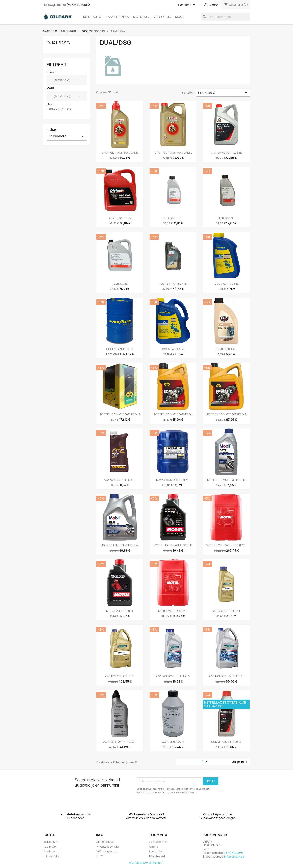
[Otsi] (226, 17)
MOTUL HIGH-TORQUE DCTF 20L (226, 545)
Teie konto (158, 835)
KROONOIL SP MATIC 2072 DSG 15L (120, 414)
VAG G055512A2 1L (173, 742)
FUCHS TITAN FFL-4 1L (173, 284)
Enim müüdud (51, 856)
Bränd (51, 130)
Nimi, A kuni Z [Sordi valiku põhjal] (223, 93)
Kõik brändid (67, 136)
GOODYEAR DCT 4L (173, 349)
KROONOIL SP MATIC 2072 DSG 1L (173, 414)
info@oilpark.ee (234, 857)
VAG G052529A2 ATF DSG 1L (120, 742)
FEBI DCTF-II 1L (173, 218)
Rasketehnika (117, 17)
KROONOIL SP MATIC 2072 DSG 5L (226, 414)
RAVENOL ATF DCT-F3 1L (226, 611)
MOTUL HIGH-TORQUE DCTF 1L (173, 545)
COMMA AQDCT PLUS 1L (226, 742)
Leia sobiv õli (51, 842)
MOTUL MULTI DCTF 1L (120, 611)
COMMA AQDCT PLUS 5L (226, 153)
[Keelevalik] (187, 5)
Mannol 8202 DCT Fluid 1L (120, 480)
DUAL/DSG (58, 43)
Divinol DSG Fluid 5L (120, 218)
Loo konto (156, 851)
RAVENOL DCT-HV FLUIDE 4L (226, 676)
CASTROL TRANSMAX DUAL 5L (173, 153)
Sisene (154, 847)
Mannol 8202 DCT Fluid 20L (173, 480)
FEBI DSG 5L (120, 284)
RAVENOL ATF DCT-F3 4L (120, 676)
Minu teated (157, 856)
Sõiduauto (92, 17)
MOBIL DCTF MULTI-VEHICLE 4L (120, 545)
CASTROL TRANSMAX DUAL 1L (120, 153)
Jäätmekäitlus (105, 842)
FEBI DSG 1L (226, 218)
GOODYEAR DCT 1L (226, 284)
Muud (180, 17)
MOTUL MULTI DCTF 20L (173, 611)
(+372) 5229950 (78, 5)
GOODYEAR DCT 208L (120, 349)
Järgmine (241, 762)
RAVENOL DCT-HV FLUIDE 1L (173, 676)
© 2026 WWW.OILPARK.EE (147, 863)
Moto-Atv (141, 17)
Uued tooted (51, 851)
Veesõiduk (162, 17)
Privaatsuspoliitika (108, 847)
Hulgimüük (49, 847)
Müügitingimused (107, 851)
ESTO (100, 856)
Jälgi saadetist (158, 842)
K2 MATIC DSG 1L (226, 349)
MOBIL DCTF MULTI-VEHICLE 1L (226, 480)
